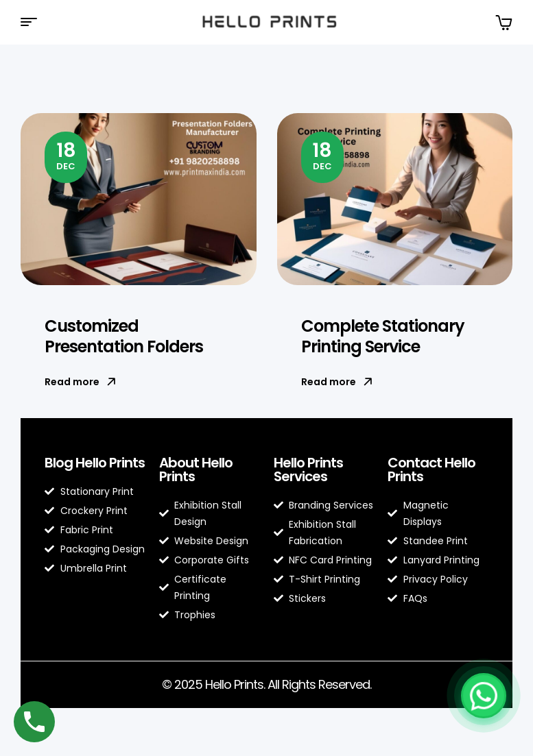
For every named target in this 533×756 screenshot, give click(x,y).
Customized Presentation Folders (124, 336)
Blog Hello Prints (95, 463)
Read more (80, 382)
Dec (66, 155)
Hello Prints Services (308, 470)
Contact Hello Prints (431, 470)
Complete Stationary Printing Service (383, 336)
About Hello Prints (196, 470)
